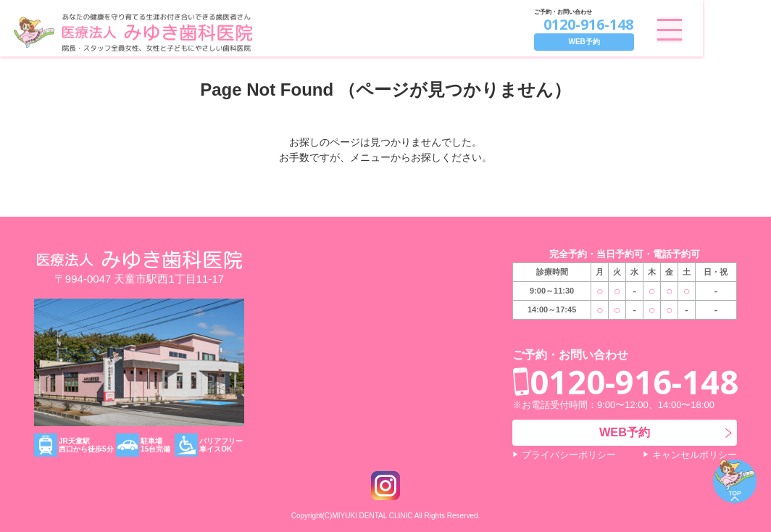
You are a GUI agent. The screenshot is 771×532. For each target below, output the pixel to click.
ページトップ (735, 481)
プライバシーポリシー (569, 455)
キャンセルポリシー (695, 455)
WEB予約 (652, 42)
